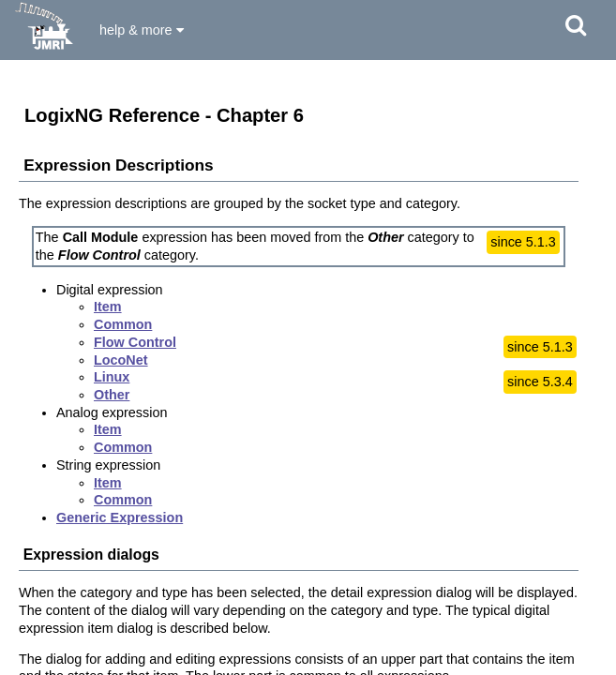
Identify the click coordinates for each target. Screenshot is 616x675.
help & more (142, 30)
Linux (112, 377)
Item (108, 307)
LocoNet (121, 360)
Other (112, 395)
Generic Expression (120, 517)
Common (123, 324)
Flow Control (135, 342)
